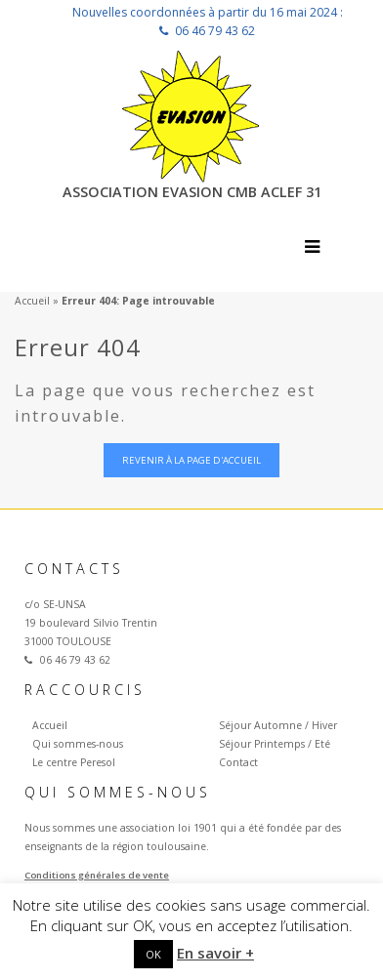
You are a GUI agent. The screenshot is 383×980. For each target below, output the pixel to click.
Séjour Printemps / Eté (275, 744)
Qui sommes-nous (78, 744)
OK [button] (153, 954)
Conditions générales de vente (97, 875)
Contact (238, 762)
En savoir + (215, 953)
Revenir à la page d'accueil (191, 460)
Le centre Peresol (74, 762)
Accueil (32, 301)
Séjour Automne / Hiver (278, 725)
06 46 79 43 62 (215, 31)
